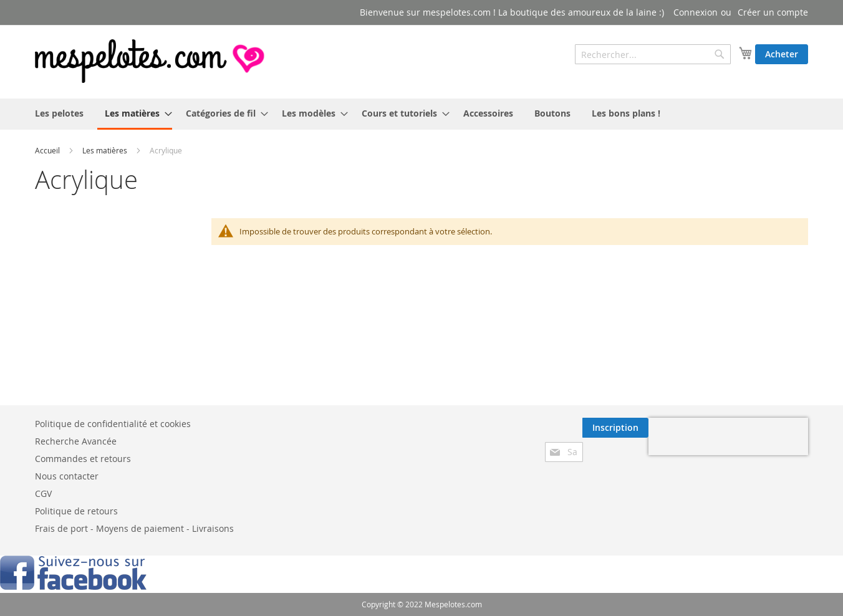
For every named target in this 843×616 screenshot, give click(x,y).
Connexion (696, 12)
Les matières (105, 150)
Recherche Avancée (76, 441)
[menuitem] (59, 113)
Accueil (47, 150)
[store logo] (151, 61)
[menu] (422, 114)
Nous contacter (67, 476)
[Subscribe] (615, 428)
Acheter (782, 54)
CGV (43, 493)
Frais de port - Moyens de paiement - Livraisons (134, 528)
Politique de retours (76, 511)
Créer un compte (773, 12)
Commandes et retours (83, 459)
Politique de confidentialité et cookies (113, 424)
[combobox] (653, 54)
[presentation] (728, 436)
